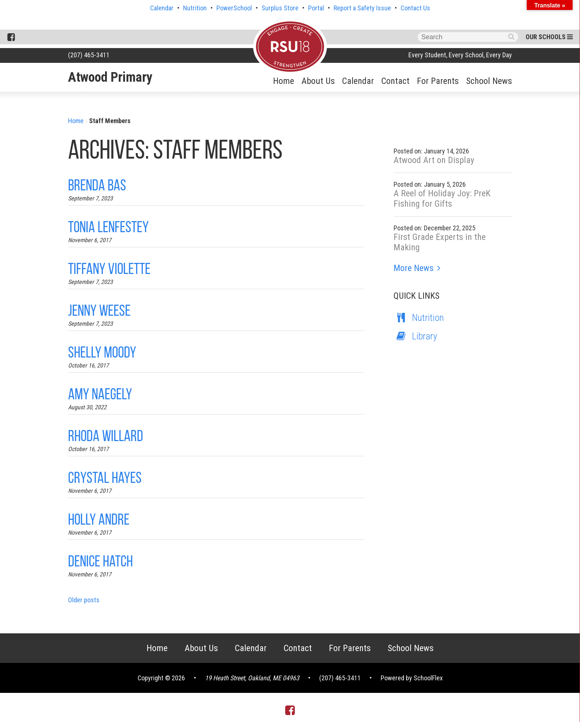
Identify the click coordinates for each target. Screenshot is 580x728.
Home (284, 81)
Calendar (162, 8)
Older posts (84, 600)
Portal (316, 8)
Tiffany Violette (109, 269)
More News (414, 268)
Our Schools (549, 37)
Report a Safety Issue (362, 8)
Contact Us (415, 8)
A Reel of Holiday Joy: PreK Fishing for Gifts (442, 199)
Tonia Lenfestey (108, 227)
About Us (318, 81)
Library (415, 336)
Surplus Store (280, 8)
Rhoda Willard (106, 436)
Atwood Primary (110, 77)
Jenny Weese (99, 310)
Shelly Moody (102, 352)
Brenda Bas (97, 185)
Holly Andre (99, 519)
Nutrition (195, 8)
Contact (395, 81)
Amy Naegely (100, 394)
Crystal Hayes (105, 478)
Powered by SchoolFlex (412, 678)
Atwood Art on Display (434, 160)
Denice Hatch (100, 561)
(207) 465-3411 (89, 55)
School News (489, 81)
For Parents (438, 81)
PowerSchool (234, 8)
